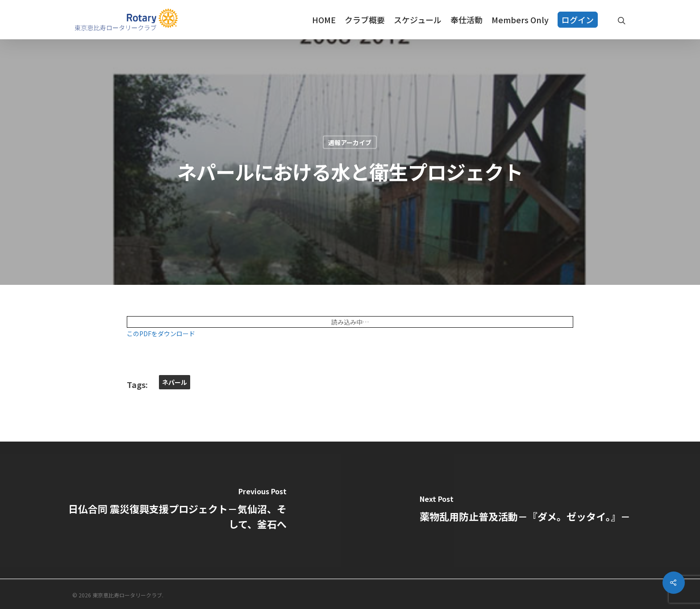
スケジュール (418, 20)
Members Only (520, 20)
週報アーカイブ (350, 142)
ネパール (175, 382)
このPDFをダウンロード (161, 334)
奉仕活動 (467, 20)
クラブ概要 (365, 20)
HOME (324, 20)
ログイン (578, 20)
